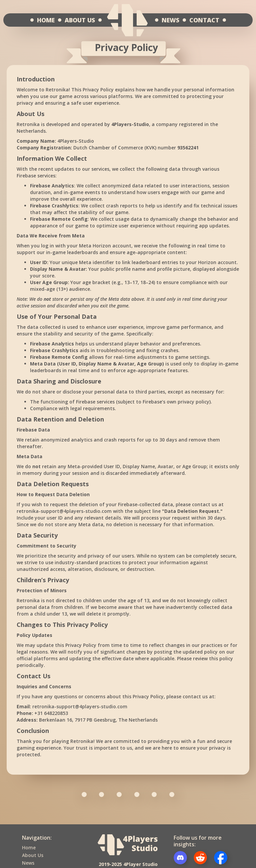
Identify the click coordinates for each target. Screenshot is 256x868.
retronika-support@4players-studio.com (64, 511)
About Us (33, 855)
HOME (46, 20)
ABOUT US (80, 20)
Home (29, 847)
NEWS (170, 20)
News (28, 863)
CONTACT (204, 20)
